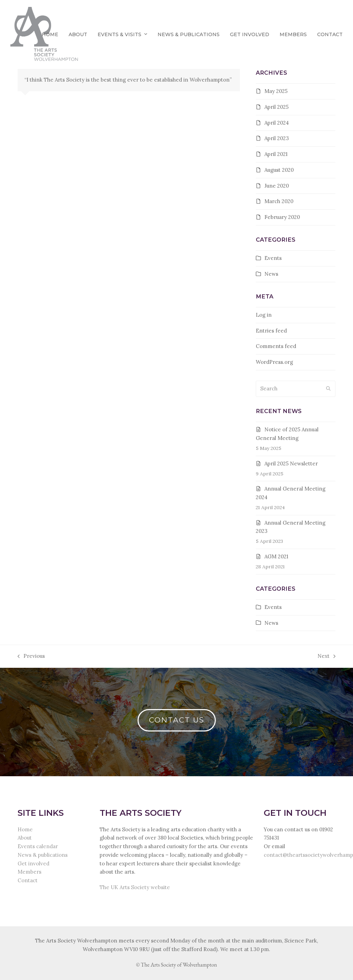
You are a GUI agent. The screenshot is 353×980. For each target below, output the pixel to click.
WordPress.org (274, 362)
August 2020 (279, 170)
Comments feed (276, 346)
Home (25, 829)
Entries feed (271, 331)
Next (326, 657)
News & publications (43, 855)
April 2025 (276, 107)
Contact (28, 880)
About (25, 838)
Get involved (33, 863)
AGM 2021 (276, 556)
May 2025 (276, 91)
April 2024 (277, 123)
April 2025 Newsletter (291, 463)
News (271, 274)
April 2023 (277, 138)
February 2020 (282, 217)
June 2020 (277, 186)
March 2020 (279, 201)
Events (273, 258)
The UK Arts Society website (135, 887)
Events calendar (38, 846)
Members (29, 872)
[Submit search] (328, 389)
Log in (264, 315)
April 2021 (276, 154)
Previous (31, 657)
